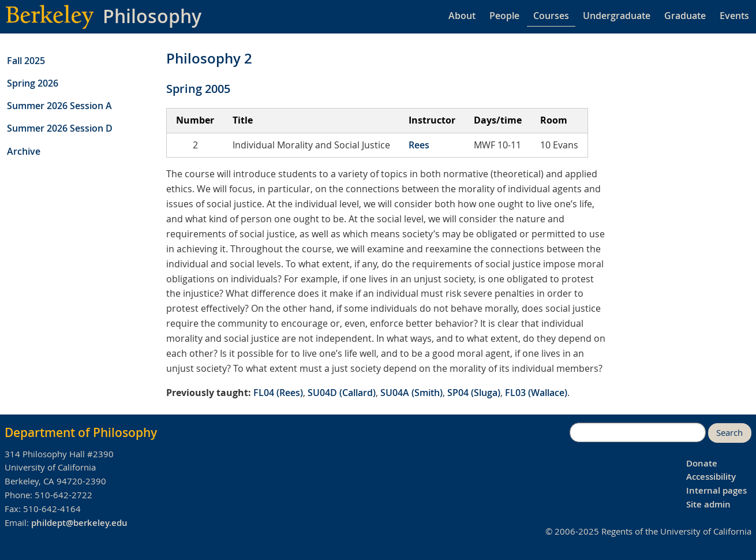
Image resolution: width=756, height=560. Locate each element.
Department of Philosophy (81, 432)
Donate (702, 463)
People (504, 16)
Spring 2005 (198, 89)
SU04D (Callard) (342, 393)
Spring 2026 (33, 83)
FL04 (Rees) (278, 393)
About (462, 16)
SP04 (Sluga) (474, 393)
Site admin (708, 504)
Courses (551, 16)
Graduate (685, 16)
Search (729, 433)
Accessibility (711, 477)
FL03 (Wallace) (536, 393)
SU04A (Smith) (411, 393)
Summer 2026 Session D (60, 128)
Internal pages (716, 490)
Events (734, 16)
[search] (638, 432)
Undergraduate (617, 16)
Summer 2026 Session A (59, 106)
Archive (24, 151)
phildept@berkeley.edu (79, 523)
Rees (419, 145)
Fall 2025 (26, 61)
